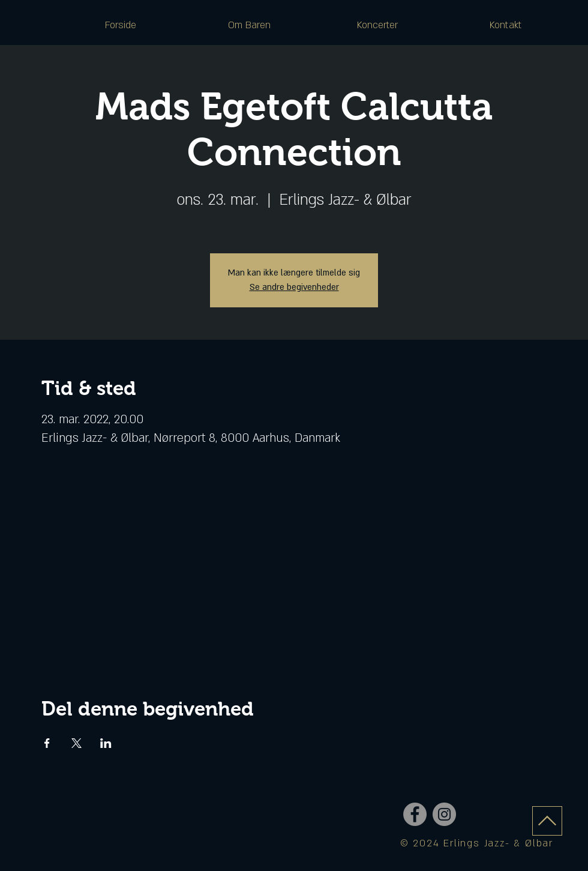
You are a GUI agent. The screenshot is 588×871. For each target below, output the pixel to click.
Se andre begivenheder (294, 287)
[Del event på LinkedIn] (106, 743)
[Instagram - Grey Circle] (444, 814)
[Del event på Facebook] (47, 743)
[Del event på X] (76, 743)
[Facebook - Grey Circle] (415, 814)
